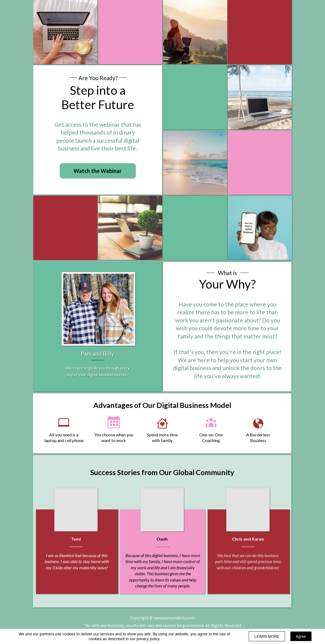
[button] (98, 171)
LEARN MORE (267, 636)
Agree (301, 636)
